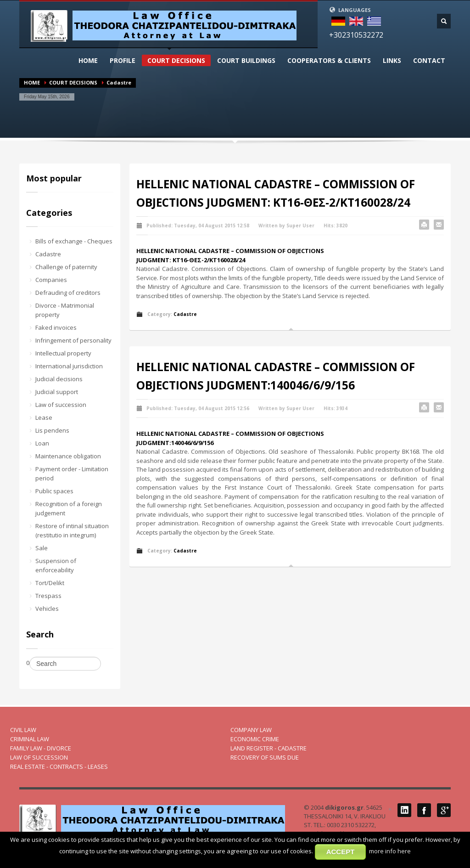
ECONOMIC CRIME (255, 739)
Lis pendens (52, 430)
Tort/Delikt (50, 583)
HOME (88, 61)
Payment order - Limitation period (72, 473)
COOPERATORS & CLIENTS (329, 61)
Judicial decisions (59, 379)
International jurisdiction (69, 366)
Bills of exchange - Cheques (74, 241)
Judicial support (57, 392)
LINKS (392, 61)
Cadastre (48, 254)
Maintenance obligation (68, 456)
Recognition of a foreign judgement (69, 508)
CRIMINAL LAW (30, 739)
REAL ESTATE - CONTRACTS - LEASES (59, 767)
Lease (44, 417)
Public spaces (54, 491)
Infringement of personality (73, 340)
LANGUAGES (350, 10)
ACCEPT (341, 852)
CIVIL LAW (23, 730)
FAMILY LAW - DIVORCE (41, 748)
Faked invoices (56, 327)
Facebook (424, 810)
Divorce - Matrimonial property (65, 310)
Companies (51, 280)
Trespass (48, 596)
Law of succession (61, 405)
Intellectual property (63, 353)
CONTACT (429, 61)
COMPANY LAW (251, 730)
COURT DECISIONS (176, 60)
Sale (42, 548)
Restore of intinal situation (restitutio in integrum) (72, 530)
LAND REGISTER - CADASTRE (269, 748)
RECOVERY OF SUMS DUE (265, 757)
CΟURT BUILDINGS (246, 61)
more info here (390, 851)
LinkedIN (404, 810)
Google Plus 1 (444, 810)
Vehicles (47, 609)
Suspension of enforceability (56, 565)
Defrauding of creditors (68, 293)
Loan (42, 443)
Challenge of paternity (66, 267)
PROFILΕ (123, 61)
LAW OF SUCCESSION (39, 757)
